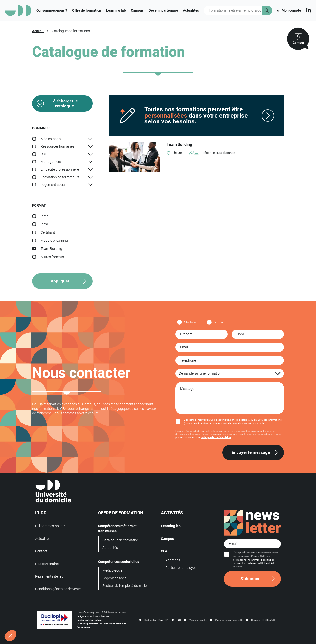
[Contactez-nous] (298, 39)
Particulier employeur (182, 568)
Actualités (191, 10)
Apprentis (173, 560)
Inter (44, 216)
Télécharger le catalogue (64, 103)
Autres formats (52, 257)
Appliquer (60, 281)
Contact (41, 551)
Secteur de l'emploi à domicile (125, 586)
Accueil (38, 31)
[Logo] (18, 10)
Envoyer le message (251, 452)
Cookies (256, 620)
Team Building (51, 249)
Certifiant (48, 232)
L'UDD (41, 513)
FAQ (179, 620)
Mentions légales (198, 620)
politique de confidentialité (216, 437)
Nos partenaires (47, 564)
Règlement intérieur (50, 576)
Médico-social (113, 570)
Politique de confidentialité (229, 620)
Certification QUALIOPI (157, 620)
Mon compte (289, 10)
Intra (44, 224)
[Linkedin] (309, 10)
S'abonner (250, 579)
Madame (191, 322)
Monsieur (221, 322)
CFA (164, 551)
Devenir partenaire (163, 10)
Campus (137, 10)
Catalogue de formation (121, 540)
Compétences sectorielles (118, 562)
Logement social (115, 578)
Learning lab (116, 10)
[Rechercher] (267, 10)
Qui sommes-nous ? (52, 10)
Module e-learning (54, 241)
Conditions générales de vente (58, 589)
